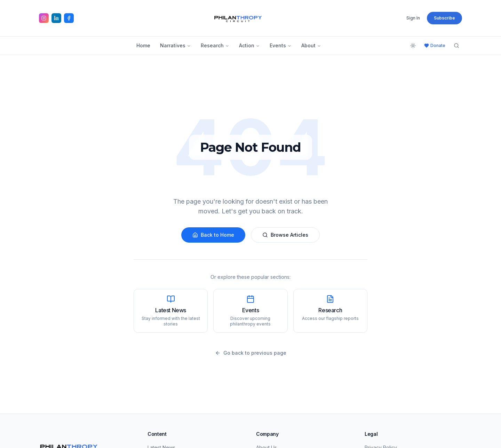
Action (249, 45)
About (311, 45)
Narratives (176, 45)
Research (215, 45)
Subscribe (444, 18)
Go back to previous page (251, 353)
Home (143, 45)
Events (281, 45)
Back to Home (213, 235)
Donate (435, 45)
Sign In (413, 18)
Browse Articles (285, 235)
